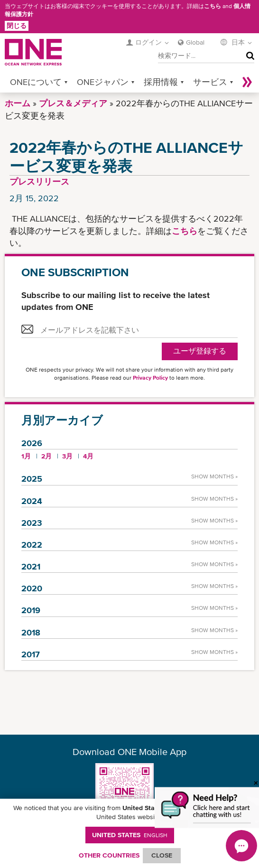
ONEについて (36, 82)
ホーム (18, 103)
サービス (210, 82)
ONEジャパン (103, 82)
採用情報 (161, 82)
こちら (213, 6)
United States (130, 835)
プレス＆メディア (73, 103)
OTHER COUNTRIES (109, 855)
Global (195, 42)
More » (247, 82)
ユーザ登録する (200, 351)
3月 (67, 456)
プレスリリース (39, 182)
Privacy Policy (150, 378)
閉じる (17, 26)
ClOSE (162, 855)
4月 (88, 456)
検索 (248, 56)
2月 (46, 456)
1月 (26, 456)
